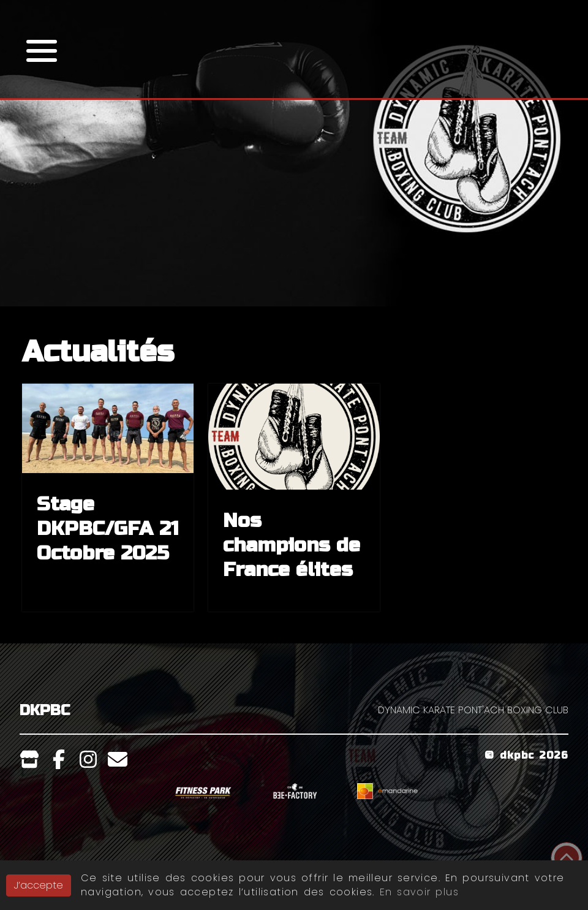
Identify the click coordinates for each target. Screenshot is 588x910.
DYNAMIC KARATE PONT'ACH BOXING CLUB (473, 710)
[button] (42, 49)
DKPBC (45, 711)
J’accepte (39, 885)
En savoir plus (419, 892)
